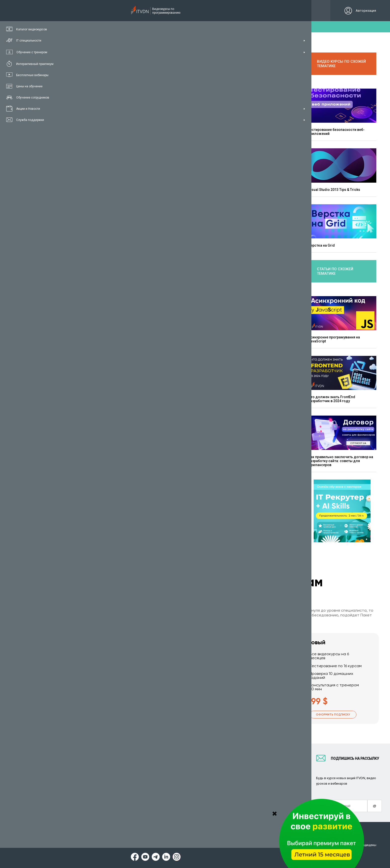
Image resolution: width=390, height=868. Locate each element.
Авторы (260, 781)
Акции (200, 798)
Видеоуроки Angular (152, 804)
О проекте (262, 763)
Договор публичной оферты (199, 845)
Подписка (94, 11)
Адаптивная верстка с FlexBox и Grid (236, 344)
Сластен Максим (115, 177)
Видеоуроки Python (151, 769)
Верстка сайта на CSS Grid (188, 135)
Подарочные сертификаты (98, 787)
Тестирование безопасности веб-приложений (336, 131)
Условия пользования (93, 845)
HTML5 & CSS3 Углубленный (109, 379)
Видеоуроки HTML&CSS (155, 792)
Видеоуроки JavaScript (154, 798)
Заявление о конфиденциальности (144, 845)
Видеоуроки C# (148, 775)
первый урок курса (108, 337)
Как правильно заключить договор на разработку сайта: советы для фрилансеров (341, 461)
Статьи (82, 804)
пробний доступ (193, 27)
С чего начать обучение (155, 763)
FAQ (257, 775)
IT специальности (90, 775)
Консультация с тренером (97, 763)
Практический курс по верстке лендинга (119, 383)
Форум (81, 810)
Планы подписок (89, 781)
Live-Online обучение (93, 792)
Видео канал (86, 798)
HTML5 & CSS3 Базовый (105, 375)
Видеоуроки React (150, 810)
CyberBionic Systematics (214, 781)
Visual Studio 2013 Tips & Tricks (334, 189)
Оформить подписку (119, 715)
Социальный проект (270, 787)
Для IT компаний (208, 769)
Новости (201, 804)
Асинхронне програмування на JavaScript (334, 339)
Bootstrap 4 (95, 371)
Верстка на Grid (321, 245)
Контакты (262, 769)
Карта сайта (238, 845)
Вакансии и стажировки (214, 775)
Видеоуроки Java (149, 787)
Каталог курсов (89, 769)
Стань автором (207, 763)
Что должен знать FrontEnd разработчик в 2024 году (332, 399)
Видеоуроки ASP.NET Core (157, 781)
